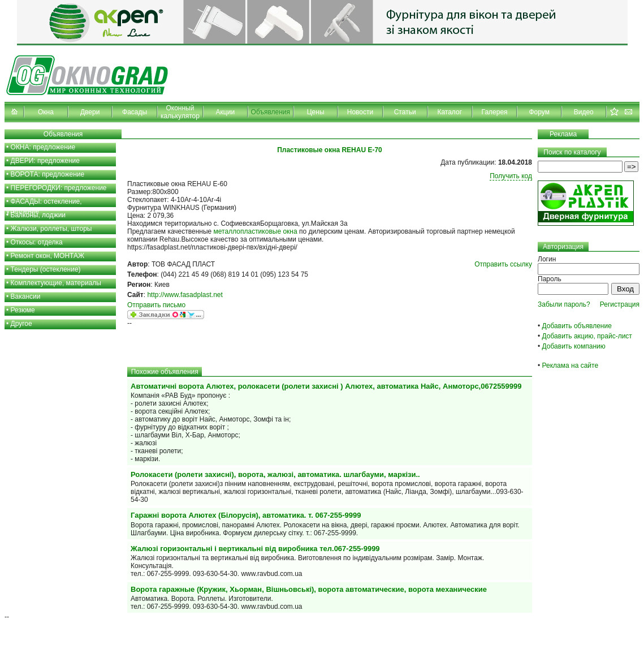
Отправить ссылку (503, 264)
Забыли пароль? (564, 304)
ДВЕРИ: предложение (45, 161)
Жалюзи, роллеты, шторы (51, 229)
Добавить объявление (577, 326)
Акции (226, 112)
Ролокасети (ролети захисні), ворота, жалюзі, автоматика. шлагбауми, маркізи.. (275, 474)
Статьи (405, 112)
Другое (21, 324)
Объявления (271, 112)
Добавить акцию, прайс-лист (587, 336)
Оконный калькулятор (180, 112)
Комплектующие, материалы (56, 283)
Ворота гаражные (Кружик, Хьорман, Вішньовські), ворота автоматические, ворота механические (309, 589)
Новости (360, 112)
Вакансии (26, 296)
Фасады (135, 112)
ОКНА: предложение (43, 147)
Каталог (449, 112)
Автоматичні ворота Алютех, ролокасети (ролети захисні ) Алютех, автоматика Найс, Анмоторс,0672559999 (326, 386)
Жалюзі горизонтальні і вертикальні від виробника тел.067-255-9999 (255, 549)
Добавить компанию (574, 346)
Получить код (511, 176)
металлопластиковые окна (256, 231)
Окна (46, 112)
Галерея (495, 112)
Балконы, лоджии (38, 215)
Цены (316, 112)
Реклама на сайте (570, 366)
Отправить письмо (156, 305)
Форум (539, 112)
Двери (90, 112)
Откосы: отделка (37, 242)
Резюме (23, 310)
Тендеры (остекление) (46, 269)
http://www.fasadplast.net (185, 295)
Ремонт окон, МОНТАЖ (48, 256)
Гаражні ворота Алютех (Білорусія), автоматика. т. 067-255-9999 (246, 515)
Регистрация (620, 304)
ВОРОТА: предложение (48, 174)
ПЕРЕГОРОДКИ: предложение (59, 188)
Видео (584, 112)
